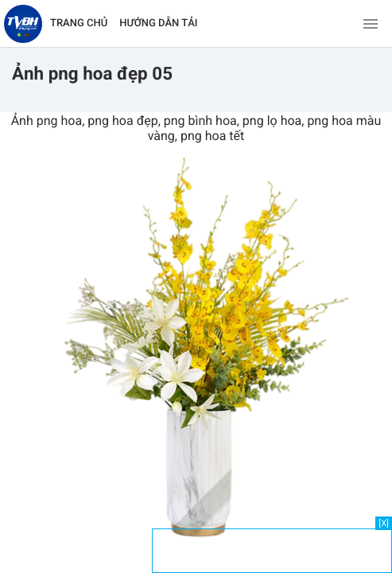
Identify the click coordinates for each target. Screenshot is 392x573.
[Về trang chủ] (23, 24)
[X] (384, 523)
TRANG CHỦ (79, 23)
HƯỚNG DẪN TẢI (158, 23)
